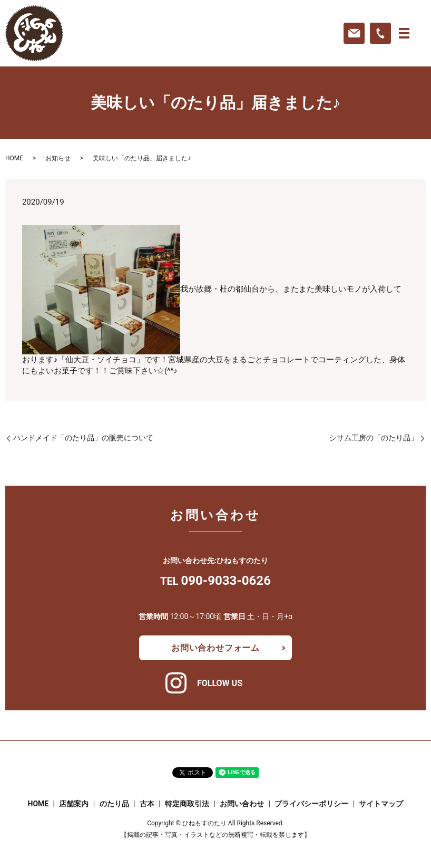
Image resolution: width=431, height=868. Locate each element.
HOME (14, 158)
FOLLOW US (220, 683)
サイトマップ (381, 804)
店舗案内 (74, 804)
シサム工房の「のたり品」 (374, 438)
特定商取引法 (187, 804)
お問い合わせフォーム (215, 648)
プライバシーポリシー (311, 804)
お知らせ (58, 158)
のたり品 (114, 804)
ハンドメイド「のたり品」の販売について (83, 438)
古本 (147, 804)
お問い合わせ (242, 804)
